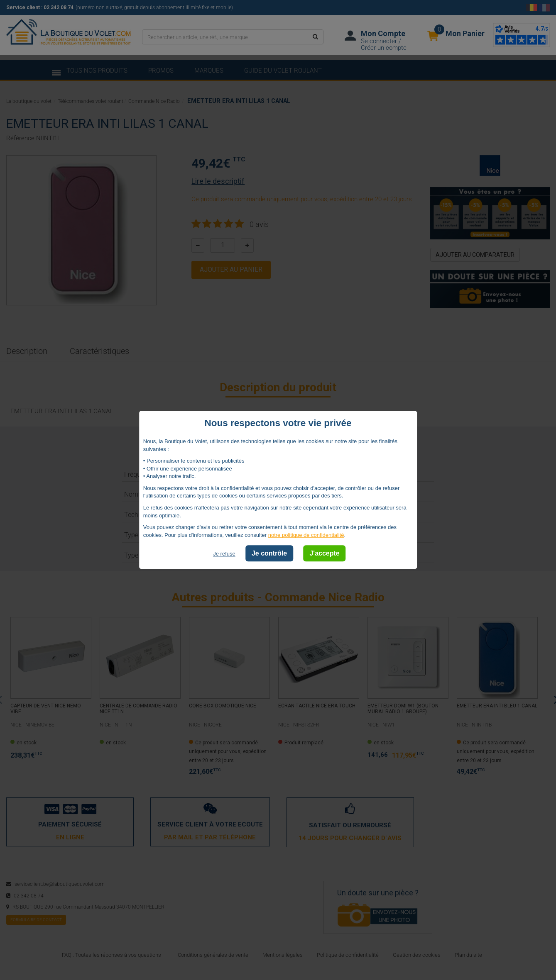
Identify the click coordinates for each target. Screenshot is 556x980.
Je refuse (224, 554)
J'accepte (324, 554)
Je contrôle (269, 554)
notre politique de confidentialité (306, 535)
